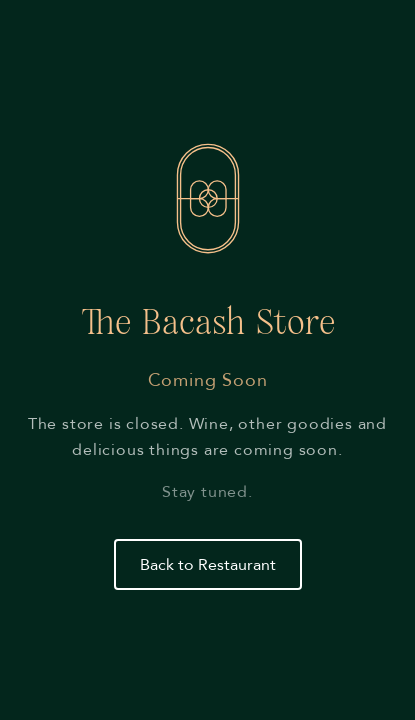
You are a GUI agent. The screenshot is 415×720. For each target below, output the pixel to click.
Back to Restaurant (208, 565)
